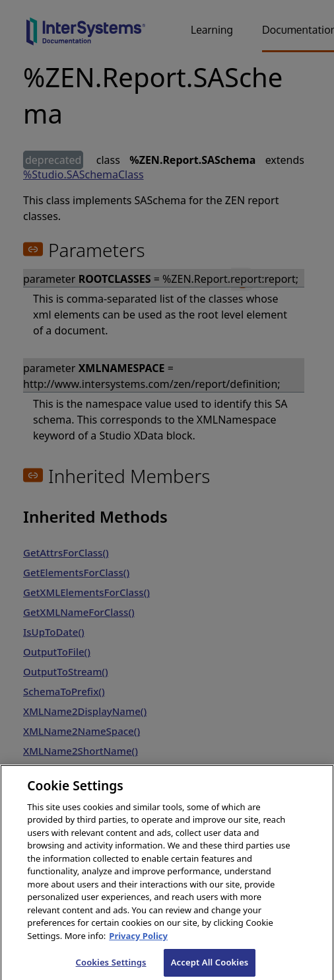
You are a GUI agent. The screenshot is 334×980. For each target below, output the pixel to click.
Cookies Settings (111, 966)
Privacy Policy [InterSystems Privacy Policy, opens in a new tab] (138, 940)
